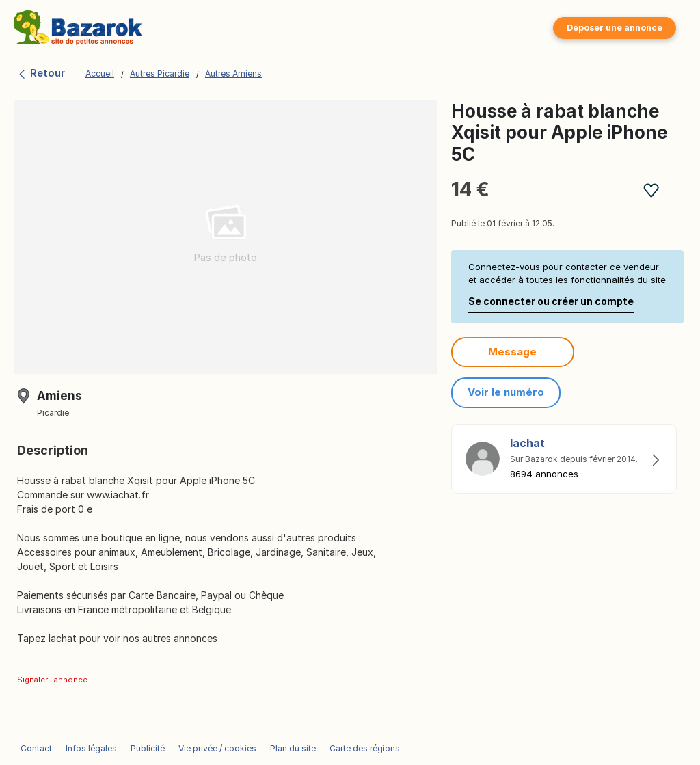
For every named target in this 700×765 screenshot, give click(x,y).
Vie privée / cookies (217, 748)
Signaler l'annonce (52, 680)
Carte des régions (365, 748)
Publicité (148, 748)
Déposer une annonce (615, 28)
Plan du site (293, 748)
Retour (41, 73)
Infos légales (91, 748)
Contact (36, 748)
